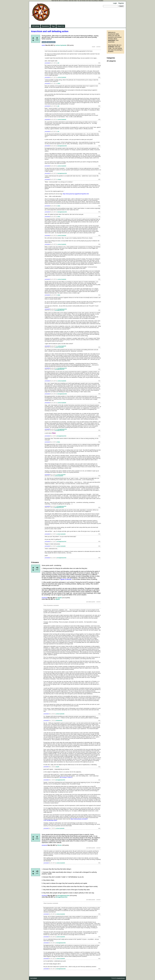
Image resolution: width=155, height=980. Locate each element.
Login (115, 3)
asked (43, 45)
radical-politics (51, 42)
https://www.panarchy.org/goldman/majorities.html (76, 194)
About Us (61, 26)
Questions (45, 26)
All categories (111, 61)
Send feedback (34, 978)
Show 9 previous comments (51, 903)
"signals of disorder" (66, 579)
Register (121, 3)
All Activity (36, 26)
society (44, 42)
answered (44, 598)
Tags (53, 26)
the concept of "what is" (66, 777)
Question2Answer (121, 978)
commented (47, 63)
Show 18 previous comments (51, 605)
